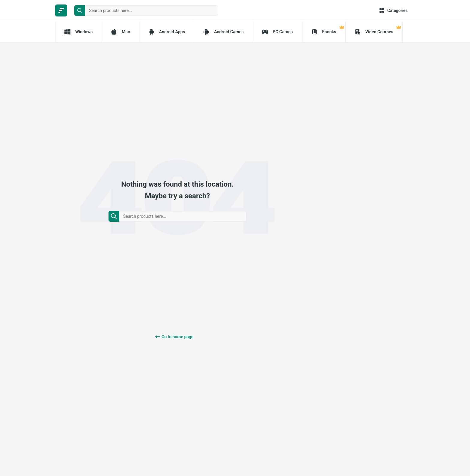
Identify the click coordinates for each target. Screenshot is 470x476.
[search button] (80, 10)
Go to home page (178, 337)
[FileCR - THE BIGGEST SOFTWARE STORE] (61, 10)
